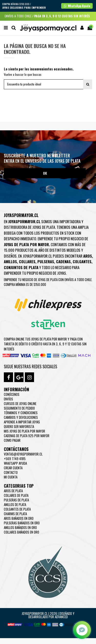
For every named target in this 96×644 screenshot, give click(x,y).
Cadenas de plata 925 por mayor (27, 436)
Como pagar (12, 440)
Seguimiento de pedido (19, 408)
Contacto (11, 472)
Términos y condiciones (21, 413)
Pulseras (46, 261)
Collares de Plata (16, 495)
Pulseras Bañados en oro (22, 523)
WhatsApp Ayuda (15, 463)
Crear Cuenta (13, 468)
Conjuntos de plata (21, 267)
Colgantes (82, 261)
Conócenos (12, 394)
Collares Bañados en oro (22, 532)
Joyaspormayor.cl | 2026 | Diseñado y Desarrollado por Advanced (48, 615)
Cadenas (63, 261)
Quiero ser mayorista (19, 426)
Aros (88, 256)
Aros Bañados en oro (19, 518)
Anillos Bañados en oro (20, 527)
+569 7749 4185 (15, 459)
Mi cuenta (11, 477)
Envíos (8, 399)
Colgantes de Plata (17, 509)
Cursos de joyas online (20, 403)
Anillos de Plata (15, 504)
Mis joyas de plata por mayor (24, 431)
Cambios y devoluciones (21, 417)
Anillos (10, 261)
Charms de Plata (15, 514)
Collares (27, 261)
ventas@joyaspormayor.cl (23, 454)
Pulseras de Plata (16, 500)
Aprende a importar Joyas (22, 422)
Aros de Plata (13, 491)
